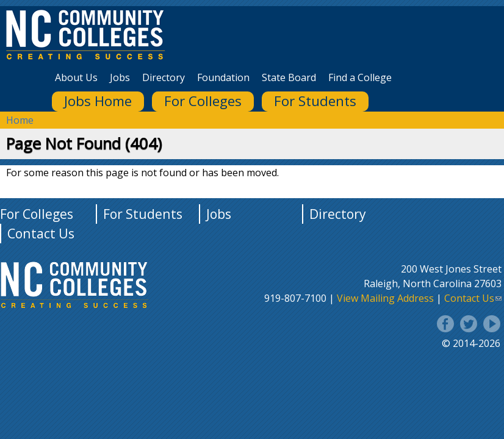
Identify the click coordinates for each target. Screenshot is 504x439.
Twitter (469, 324)
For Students (315, 101)
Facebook (445, 324)
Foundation (223, 77)
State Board (289, 77)
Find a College (360, 77)
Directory (164, 77)
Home (20, 120)
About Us (76, 77)
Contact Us (41, 233)
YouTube (492, 324)
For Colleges (203, 101)
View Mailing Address (385, 298)
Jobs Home (98, 101)
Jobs (120, 77)
